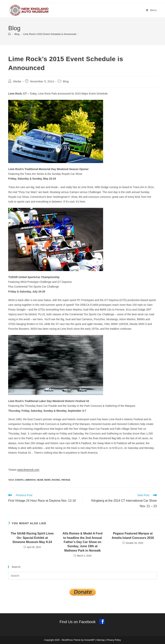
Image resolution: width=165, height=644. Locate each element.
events (19, 480)
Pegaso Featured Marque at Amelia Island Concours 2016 (133, 536)
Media (17, 81)
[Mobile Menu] (151, 10)
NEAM (40, 480)
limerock (30, 480)
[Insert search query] (82, 576)
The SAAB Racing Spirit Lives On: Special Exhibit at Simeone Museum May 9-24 (32, 538)
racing (56, 480)
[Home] (9, 34)
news (47, 480)
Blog (66, 81)
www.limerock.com (28, 470)
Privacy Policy (114, 640)
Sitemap (101, 640)
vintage (66, 480)
